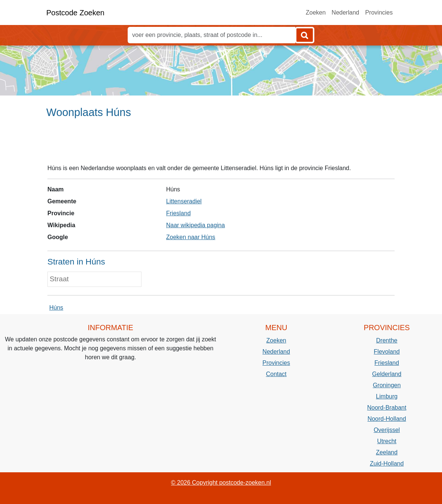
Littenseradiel (184, 201)
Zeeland (387, 452)
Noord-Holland (387, 419)
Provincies (379, 12)
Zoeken (316, 12)
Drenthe (387, 340)
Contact (276, 374)
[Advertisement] (221, 144)
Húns (56, 308)
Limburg (387, 396)
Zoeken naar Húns (191, 237)
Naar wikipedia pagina (195, 225)
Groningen (387, 385)
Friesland (178, 213)
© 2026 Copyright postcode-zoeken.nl (221, 483)
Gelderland (387, 374)
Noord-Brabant (387, 408)
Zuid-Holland (387, 464)
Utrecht (387, 441)
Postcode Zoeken (75, 13)
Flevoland (387, 352)
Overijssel (387, 430)
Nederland (345, 12)
